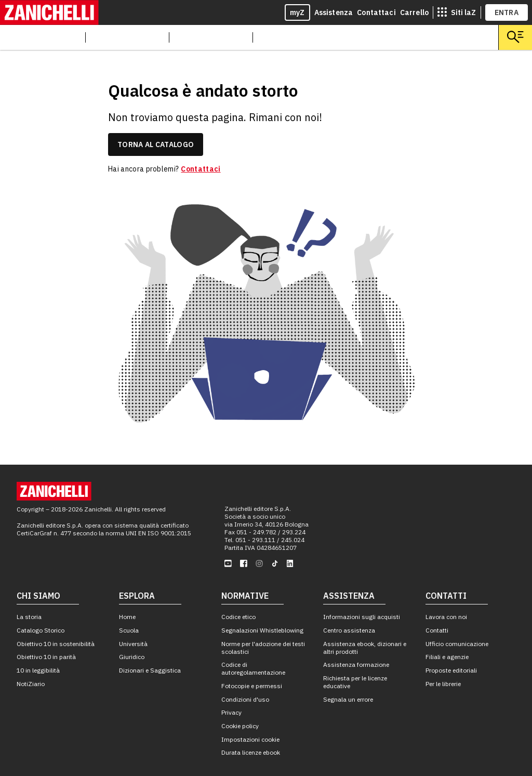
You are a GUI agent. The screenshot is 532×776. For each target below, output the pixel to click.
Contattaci (376, 12)
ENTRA (507, 12)
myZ (297, 12)
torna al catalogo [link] (156, 144)
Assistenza (334, 12)
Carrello (414, 12)
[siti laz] (457, 12)
